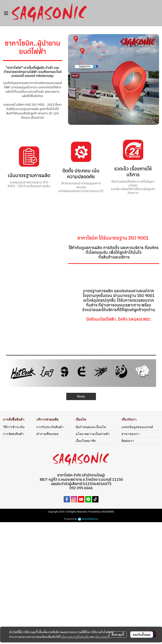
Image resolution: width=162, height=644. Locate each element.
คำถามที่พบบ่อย (47, 434)
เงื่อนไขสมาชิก (86, 441)
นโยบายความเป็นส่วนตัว (75, 637)
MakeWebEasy (90, 519)
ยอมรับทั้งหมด (142, 635)
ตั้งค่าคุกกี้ (118, 635)
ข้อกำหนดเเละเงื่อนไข (91, 427)
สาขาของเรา (130, 434)
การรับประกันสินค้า (50, 427)
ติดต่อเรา (128, 441)
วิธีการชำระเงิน (14, 427)
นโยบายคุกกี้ (102, 637)
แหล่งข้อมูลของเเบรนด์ (137, 427)
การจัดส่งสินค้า (13, 434)
